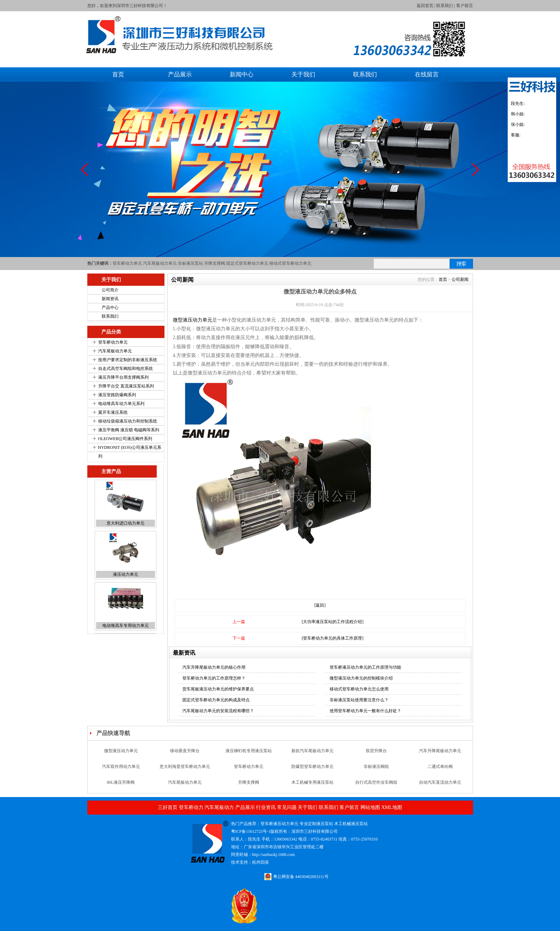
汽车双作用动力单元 (121, 767)
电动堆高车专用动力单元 (126, 626)
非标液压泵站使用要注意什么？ (359, 700)
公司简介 (110, 290)
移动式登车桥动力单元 (290, 263)
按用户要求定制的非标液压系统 (128, 360)
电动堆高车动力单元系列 (121, 404)
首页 (118, 75)
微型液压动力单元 (193, 320)
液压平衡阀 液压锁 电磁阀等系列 (129, 430)
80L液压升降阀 (121, 783)
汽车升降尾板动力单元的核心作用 (214, 667)
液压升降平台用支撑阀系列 (123, 377)
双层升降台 (376, 751)
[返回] (320, 605)
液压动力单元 (126, 575)
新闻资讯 (110, 299)
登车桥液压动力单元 (279, 824)
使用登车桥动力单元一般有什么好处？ (365, 711)
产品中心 (110, 308)
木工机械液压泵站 (351, 824)
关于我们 (303, 75)
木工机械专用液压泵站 (312, 783)
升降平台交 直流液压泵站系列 (126, 386)
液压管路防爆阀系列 (117, 395)
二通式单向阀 (440, 767)
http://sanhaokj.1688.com (274, 855)
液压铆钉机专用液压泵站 (249, 751)
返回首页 (425, 6)
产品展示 (180, 75)
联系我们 (445, 6)
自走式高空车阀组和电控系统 (126, 369)
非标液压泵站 (190, 263)
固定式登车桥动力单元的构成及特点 (216, 700)
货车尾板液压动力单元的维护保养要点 (218, 689)
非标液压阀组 (376, 767)
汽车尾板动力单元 (160, 263)
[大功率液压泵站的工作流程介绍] (333, 622)
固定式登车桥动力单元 (247, 263)
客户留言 (465, 6)
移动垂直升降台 (185, 751)
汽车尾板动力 (219, 807)
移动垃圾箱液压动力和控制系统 (128, 421)
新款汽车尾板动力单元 (312, 751)
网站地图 (370, 807)
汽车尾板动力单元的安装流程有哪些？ (218, 711)
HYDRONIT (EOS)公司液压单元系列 (130, 452)
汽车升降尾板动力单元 (440, 751)
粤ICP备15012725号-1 (251, 831)
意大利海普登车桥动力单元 (185, 767)
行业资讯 (266, 807)
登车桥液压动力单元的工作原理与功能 (365, 667)
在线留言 (427, 75)
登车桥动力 (191, 807)
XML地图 (392, 807)
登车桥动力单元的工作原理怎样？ (214, 678)
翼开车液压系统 (113, 412)
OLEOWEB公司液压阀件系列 (125, 439)
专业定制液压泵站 (316, 824)
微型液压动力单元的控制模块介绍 (361, 678)
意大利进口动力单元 (126, 524)
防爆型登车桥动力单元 (312, 767)
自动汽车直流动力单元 (440, 783)
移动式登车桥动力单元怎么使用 (359, 689)
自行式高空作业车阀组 (376, 783)
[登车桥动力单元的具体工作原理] (333, 638)
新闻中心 (242, 75)
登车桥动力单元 (127, 263)
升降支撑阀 (215, 263)
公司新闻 (460, 279)
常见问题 (287, 807)
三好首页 (168, 807)
